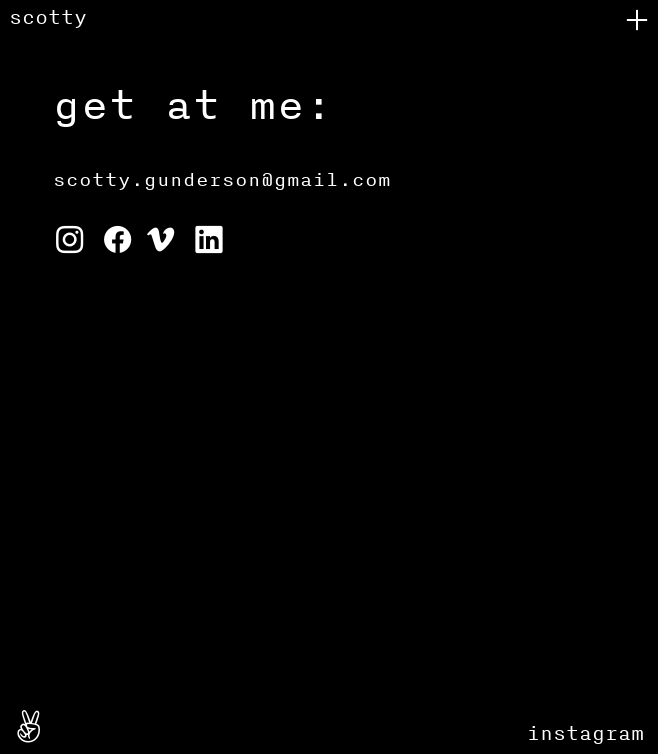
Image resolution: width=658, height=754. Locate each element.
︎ (637, 20)
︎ (160, 241)
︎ (120, 241)
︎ (28, 729)
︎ (208, 241)
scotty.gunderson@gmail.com (222, 179)
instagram (585, 733)
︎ (69, 241)
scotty (48, 17)
